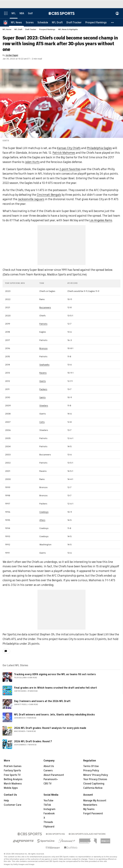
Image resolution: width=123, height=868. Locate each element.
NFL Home (7, 29)
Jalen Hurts (32, 162)
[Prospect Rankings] (96, 22)
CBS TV (48, 784)
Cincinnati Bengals (49, 195)
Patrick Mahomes (64, 153)
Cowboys (44, 512)
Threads (48, 822)
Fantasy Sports (12, 771)
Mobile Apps (11, 788)
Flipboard (49, 827)
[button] (113, 22)
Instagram (49, 809)
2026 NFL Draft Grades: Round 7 (33, 741)
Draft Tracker (31, 29)
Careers (48, 771)
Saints (43, 397)
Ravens (43, 373)
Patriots (43, 324)
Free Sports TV (12, 775)
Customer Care (13, 805)
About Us (49, 766)
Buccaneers (45, 307)
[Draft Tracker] (74, 22)
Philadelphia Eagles (99, 148)
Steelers (44, 406)
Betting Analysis (13, 779)
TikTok (47, 805)
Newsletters (90, 805)
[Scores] (30, 22)
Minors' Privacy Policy (96, 775)
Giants (43, 381)
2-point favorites (70, 169)
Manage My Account (95, 801)
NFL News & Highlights (68, 29)
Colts (42, 422)
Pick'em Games (13, 766)
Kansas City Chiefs (69, 148)
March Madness (13, 784)
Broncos (43, 348)
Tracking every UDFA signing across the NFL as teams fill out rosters (55, 674)
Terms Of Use (91, 766)
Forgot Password (93, 814)
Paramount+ (51, 779)
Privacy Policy (91, 771)
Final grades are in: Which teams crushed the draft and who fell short (55, 688)
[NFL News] (16, 22)
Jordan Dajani (12, 55)
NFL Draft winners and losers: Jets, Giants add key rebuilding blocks (54, 715)
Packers (43, 389)
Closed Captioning (94, 784)
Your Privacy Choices (95, 779)
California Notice (93, 788)
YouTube (48, 801)
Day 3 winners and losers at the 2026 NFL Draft (42, 701)
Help (6, 801)
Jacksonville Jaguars (31, 199)
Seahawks (44, 365)
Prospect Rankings (47, 29)
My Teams (89, 809)
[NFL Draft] (57, 22)
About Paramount (54, 775)
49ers (42, 520)
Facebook (49, 814)
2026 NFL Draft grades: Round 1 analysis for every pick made (50, 728)
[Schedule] (43, 22)
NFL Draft (18, 29)
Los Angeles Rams (101, 220)
